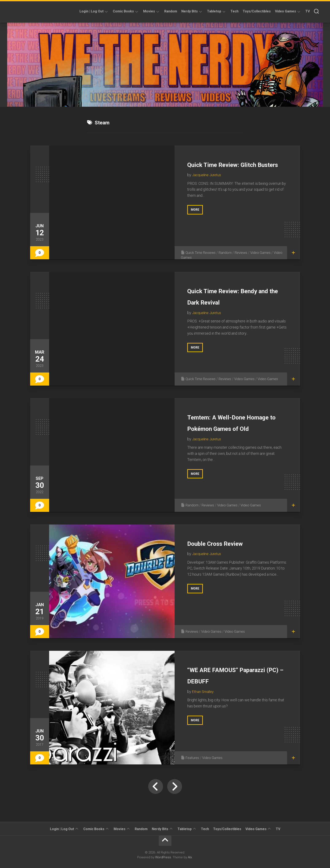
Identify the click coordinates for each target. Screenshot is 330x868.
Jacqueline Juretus (208, 186)
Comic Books (123, 11)
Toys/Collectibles (257, 11)
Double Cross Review (229, 543)
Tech (234, 11)
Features (193, 758)
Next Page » (175, 787)
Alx (190, 857)
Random (171, 11)
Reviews (246, 252)
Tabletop (214, 11)
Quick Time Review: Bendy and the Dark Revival (226, 302)
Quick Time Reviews (202, 252)
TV (308, 11)
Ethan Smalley (204, 703)
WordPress (163, 857)
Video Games (286, 11)
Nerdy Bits (190, 11)
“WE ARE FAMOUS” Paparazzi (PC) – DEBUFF (225, 680)
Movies (149, 11)
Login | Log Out (92, 11)
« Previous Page (156, 787)
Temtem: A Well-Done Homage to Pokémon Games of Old (230, 428)
